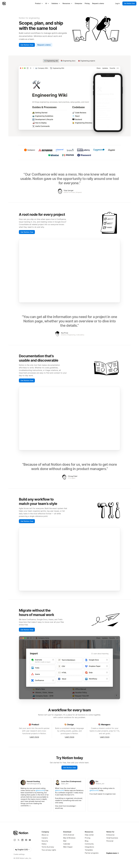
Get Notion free (27, 45)
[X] (18, 840)
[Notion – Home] (4, 3)
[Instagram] (15, 840)
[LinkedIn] (22, 840)
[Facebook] (26, 840)
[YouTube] (30, 840)
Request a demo (44, 45)
